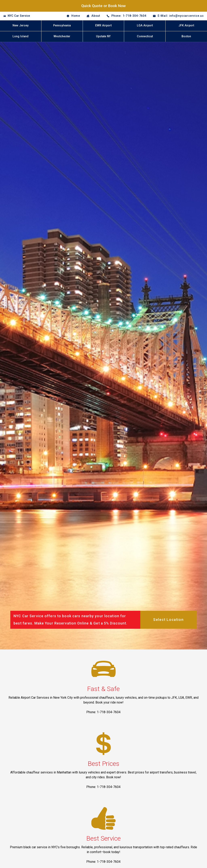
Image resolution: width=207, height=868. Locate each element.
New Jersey (21, 25)
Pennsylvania (62, 25)
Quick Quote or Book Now (103, 6)
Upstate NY (103, 36)
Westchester (62, 36)
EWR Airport (103, 25)
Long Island (21, 36)
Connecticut (145, 36)
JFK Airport (186, 25)
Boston (186, 36)
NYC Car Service (19, 16)
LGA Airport (145, 25)
